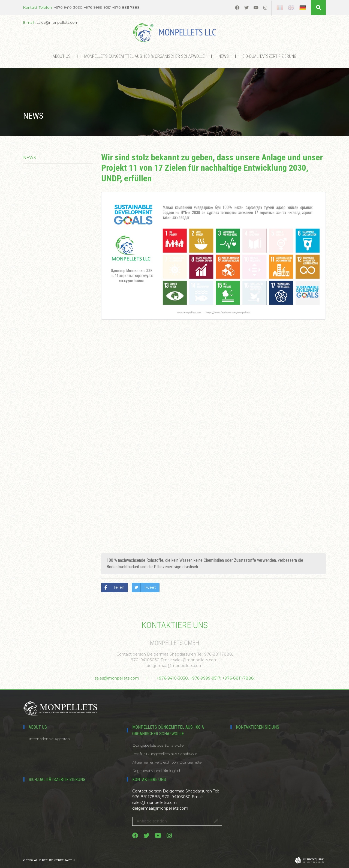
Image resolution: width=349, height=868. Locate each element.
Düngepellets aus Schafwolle (158, 745)
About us (62, 56)
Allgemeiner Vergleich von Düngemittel (167, 762)
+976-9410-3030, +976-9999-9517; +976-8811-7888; (206, 678)
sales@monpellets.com (117, 678)
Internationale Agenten (49, 739)
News (224, 56)
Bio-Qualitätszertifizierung (269, 56)
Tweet (150, 587)
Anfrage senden (177, 821)
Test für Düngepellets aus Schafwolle (165, 754)
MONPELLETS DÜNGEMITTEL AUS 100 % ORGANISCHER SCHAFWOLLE (145, 56)
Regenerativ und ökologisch (157, 771)
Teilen (119, 587)
